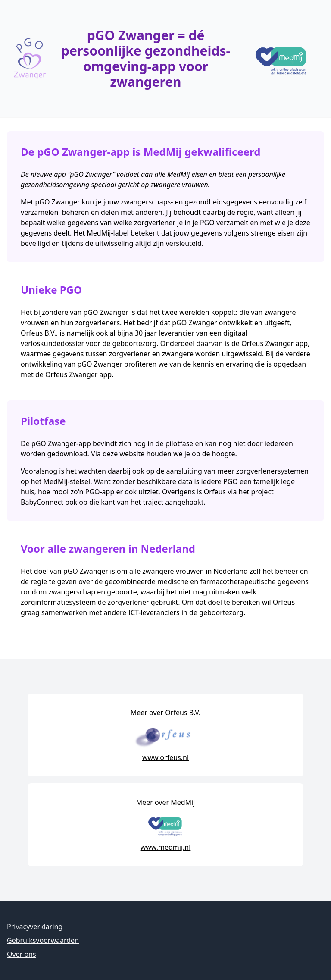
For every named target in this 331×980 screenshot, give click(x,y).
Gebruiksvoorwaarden (43, 940)
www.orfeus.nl (165, 757)
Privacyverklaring (35, 927)
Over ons (22, 954)
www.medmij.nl (166, 847)
